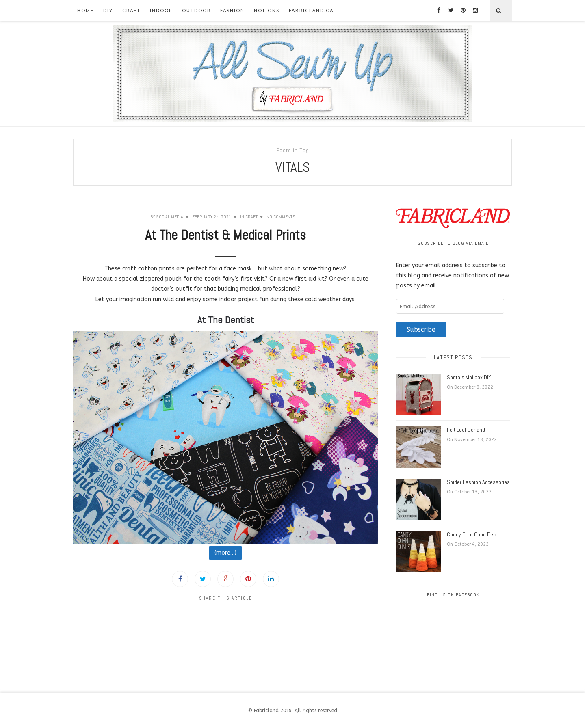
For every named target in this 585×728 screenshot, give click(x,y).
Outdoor (196, 10)
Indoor (161, 10)
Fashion (232, 10)
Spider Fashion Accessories (478, 482)
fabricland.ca (311, 10)
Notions (267, 10)
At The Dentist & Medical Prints (225, 235)
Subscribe (421, 330)
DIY (108, 10)
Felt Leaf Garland (466, 430)
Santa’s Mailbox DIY (469, 377)
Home (86, 10)
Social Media (170, 217)
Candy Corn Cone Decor (473, 534)
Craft (131, 10)
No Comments (281, 217)
